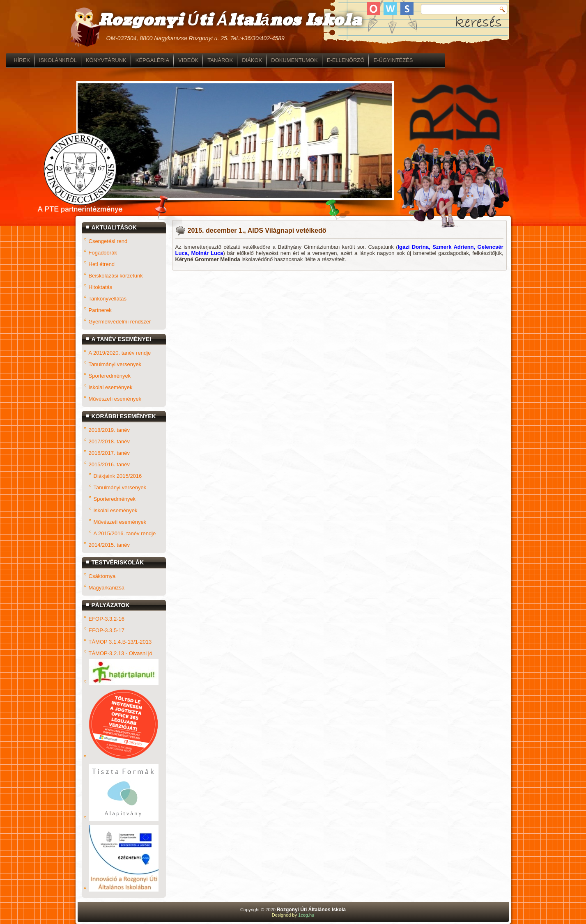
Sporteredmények (110, 376)
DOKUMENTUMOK (364, 60)
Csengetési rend (108, 241)
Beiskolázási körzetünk (116, 276)
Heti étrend (102, 264)
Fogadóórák (103, 253)
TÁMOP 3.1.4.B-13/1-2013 (120, 642)
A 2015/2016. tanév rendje (125, 533)
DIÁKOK (321, 60)
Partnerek (100, 310)
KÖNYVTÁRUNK (176, 60)
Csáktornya (102, 576)
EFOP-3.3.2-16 (107, 619)
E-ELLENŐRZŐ (415, 60)
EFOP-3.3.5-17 (107, 630)
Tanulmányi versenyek (115, 364)
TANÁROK (290, 60)
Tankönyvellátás (108, 299)
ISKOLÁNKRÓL (127, 60)
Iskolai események (111, 387)
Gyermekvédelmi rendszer (120, 322)
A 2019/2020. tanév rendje (120, 353)
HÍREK (92, 60)
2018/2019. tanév (109, 430)
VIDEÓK (258, 60)
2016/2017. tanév (109, 453)
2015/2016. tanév (109, 464)
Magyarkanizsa (107, 588)
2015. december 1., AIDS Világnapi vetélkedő (257, 230)
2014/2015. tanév (109, 545)
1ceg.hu (306, 915)
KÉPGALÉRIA (222, 60)
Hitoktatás (101, 287)
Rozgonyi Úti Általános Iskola (230, 21)
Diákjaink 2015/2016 (118, 476)
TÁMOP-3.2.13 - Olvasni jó (121, 653)
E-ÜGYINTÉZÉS (463, 60)
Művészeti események (115, 399)
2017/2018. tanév (109, 441)
